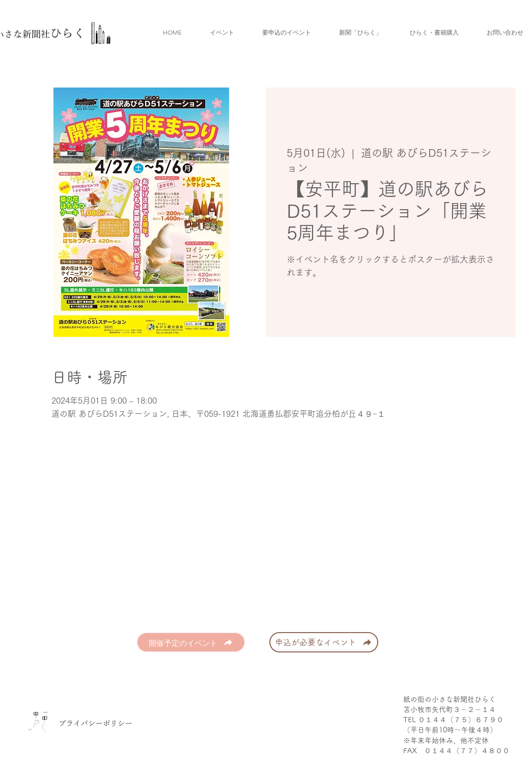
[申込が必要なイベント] (324, 642)
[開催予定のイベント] (191, 642)
